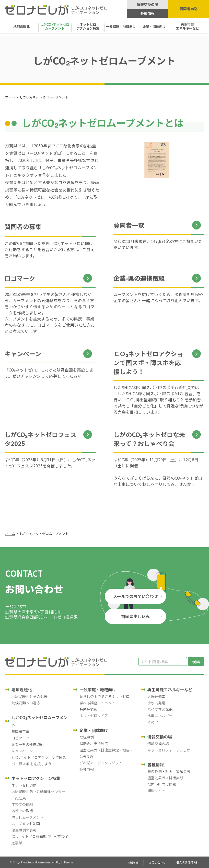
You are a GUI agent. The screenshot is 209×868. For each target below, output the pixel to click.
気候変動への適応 (26, 703)
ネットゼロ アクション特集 (88, 26)
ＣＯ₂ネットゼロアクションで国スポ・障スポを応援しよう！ (148, 363)
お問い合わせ (157, 862)
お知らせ (133, 862)
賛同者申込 (189, 9)
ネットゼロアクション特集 (36, 778)
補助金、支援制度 (94, 744)
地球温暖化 (22, 26)
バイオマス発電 (160, 709)
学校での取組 (22, 804)
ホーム (10, 97)
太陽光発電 (156, 696)
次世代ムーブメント (27, 817)
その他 (153, 722)
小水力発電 (156, 703)
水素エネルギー (160, 716)
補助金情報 (88, 709)
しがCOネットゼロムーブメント (40, 721)
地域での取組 (22, 811)
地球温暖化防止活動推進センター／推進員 (38, 795)
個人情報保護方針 (188, 862)
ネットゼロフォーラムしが (169, 750)
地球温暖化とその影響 (29, 696)
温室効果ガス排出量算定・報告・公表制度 (106, 753)
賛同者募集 (20, 732)
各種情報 (147, 13)
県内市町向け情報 (162, 784)
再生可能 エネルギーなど (187, 26)
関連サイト (156, 790)
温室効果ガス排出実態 (165, 778)
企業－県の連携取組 (28, 744)
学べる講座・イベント (97, 703)
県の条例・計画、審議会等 (169, 771)
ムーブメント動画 (26, 824)
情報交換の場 (147, 4)
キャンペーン (23, 354)
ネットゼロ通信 (24, 785)
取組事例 (87, 737)
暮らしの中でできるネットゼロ (104, 696)
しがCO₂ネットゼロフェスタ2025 (40, 439)
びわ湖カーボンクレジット (101, 763)
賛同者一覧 (129, 225)
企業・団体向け (154, 26)
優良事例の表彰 (24, 830)
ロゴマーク (20, 278)
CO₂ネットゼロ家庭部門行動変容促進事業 (40, 840)
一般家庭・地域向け (121, 26)
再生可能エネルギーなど (170, 690)
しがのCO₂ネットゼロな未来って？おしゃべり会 (149, 439)
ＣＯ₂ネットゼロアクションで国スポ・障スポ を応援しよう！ (39, 761)
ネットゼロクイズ (94, 716)
